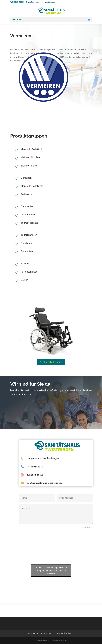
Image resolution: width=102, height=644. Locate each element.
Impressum (33, 633)
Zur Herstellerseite (51, 362)
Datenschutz (47, 633)
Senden (86, 528)
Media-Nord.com (59, 640)
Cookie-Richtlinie (64, 633)
